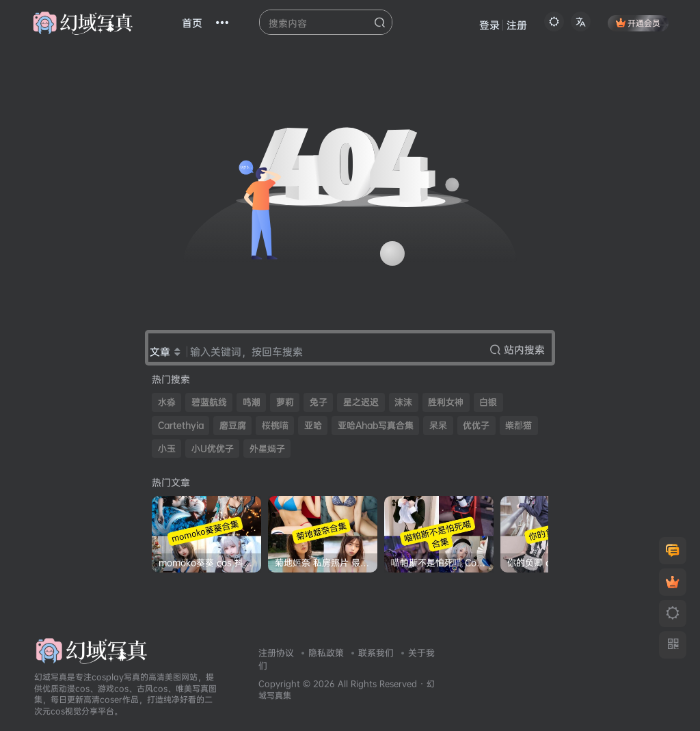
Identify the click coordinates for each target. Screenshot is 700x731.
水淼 (167, 402)
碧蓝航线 (209, 402)
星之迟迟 (361, 402)
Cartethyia (181, 425)
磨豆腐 (233, 425)
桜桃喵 (275, 425)
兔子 (319, 402)
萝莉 (285, 402)
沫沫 (403, 402)
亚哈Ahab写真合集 (376, 425)
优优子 (476, 425)
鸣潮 (252, 402)
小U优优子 (213, 449)
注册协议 (276, 652)
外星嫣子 (267, 449)
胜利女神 (446, 402)
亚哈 (313, 425)
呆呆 (438, 425)
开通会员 (638, 23)
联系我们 (376, 652)
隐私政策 (326, 652)
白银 (488, 402)
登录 (489, 25)
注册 (517, 25)
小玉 (167, 449)
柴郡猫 (519, 425)
